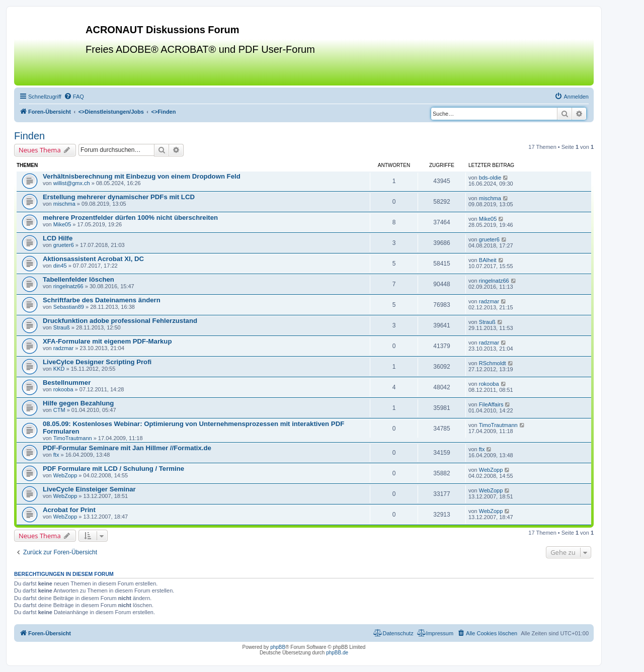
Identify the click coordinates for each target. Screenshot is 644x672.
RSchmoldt (493, 363)
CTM (59, 410)
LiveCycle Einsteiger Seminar (89, 489)
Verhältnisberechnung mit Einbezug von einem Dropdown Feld (142, 176)
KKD (59, 369)
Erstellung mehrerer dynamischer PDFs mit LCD (119, 197)
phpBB (278, 647)
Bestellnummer (67, 383)
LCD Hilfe (58, 238)
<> (111, 112)
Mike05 (62, 224)
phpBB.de (337, 653)
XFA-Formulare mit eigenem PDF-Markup (107, 341)
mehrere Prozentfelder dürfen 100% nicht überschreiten (130, 218)
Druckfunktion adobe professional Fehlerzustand (120, 321)
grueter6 (64, 245)
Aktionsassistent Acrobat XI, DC (93, 259)
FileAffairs (491, 404)
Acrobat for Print (69, 510)
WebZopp (65, 475)
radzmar (489, 301)
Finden (29, 136)
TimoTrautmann (73, 438)
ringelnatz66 (68, 286)
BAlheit (488, 260)
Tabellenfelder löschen (78, 279)
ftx (56, 455)
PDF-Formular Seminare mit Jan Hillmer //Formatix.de (127, 448)
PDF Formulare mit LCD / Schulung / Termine (113, 469)
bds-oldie (490, 178)
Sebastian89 (69, 307)
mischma (64, 204)
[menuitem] (74, 97)
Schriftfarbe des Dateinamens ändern (102, 300)
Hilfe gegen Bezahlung (78, 403)
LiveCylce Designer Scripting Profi (97, 362)
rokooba (63, 389)
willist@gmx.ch (72, 183)
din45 (60, 266)
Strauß (62, 327)
